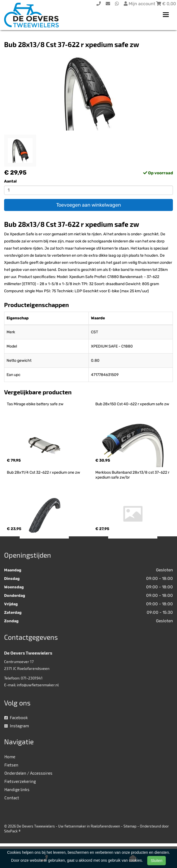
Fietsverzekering (20, 781)
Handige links (17, 789)
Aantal (10, 181)
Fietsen (11, 765)
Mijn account (140, 4)
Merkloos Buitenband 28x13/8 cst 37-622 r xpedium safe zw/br (133, 475)
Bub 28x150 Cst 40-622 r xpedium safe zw (132, 404)
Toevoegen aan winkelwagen (89, 205)
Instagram (17, 726)
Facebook (16, 717)
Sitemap (130, 826)
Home (10, 757)
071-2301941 (32, 678)
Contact (12, 798)
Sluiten (157, 861)
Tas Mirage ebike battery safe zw (35, 404)
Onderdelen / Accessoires (28, 773)
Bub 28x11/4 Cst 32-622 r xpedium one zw (43, 472)
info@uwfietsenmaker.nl (38, 685)
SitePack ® (12, 831)
